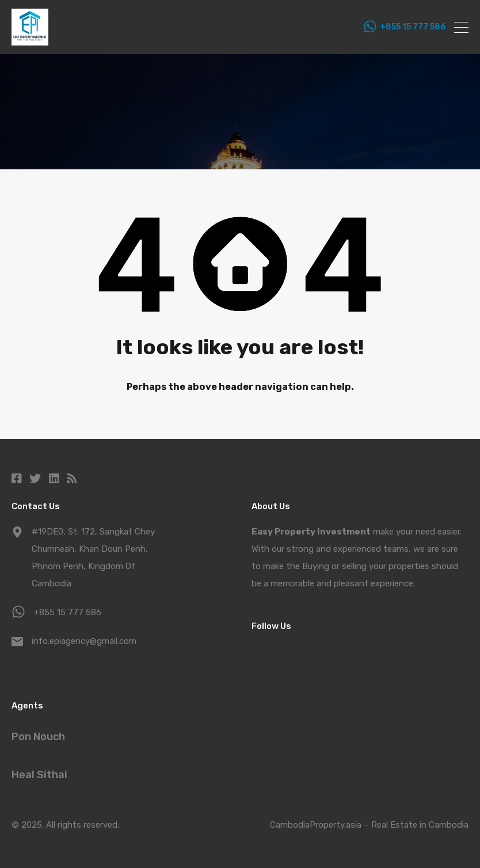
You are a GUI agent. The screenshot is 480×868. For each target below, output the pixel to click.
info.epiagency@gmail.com (84, 641)
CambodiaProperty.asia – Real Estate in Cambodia (369, 825)
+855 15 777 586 (413, 27)
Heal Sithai (39, 775)
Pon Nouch (38, 737)
